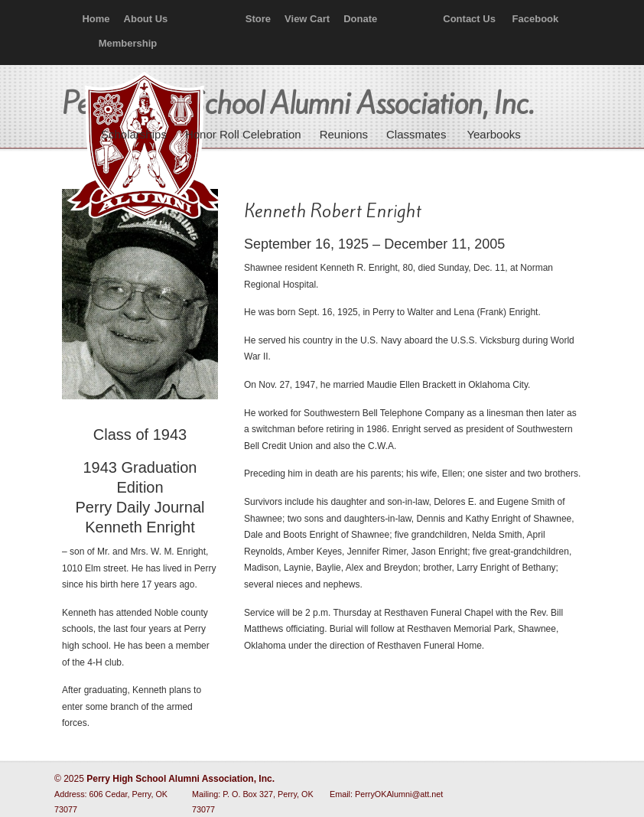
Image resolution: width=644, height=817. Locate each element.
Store (258, 19)
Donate (360, 19)
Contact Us (469, 19)
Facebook (536, 19)
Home (96, 19)
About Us (146, 19)
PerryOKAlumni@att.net (399, 794)
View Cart (307, 19)
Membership (128, 43)
